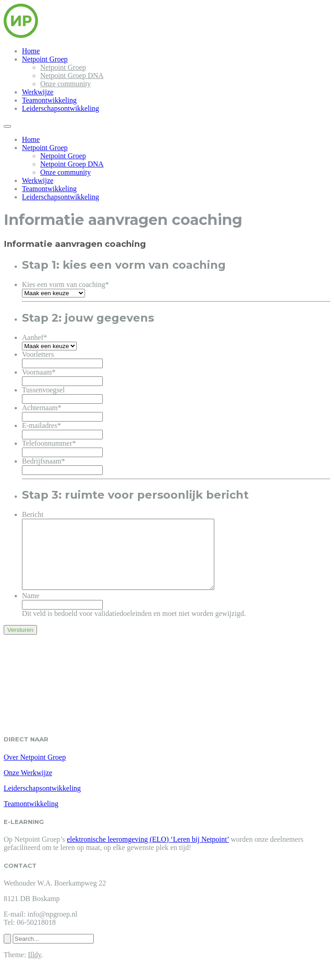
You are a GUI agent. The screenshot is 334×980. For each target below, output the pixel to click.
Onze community (66, 84)
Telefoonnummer (49, 443)
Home (31, 51)
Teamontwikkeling (49, 100)
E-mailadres (41, 425)
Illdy (34, 968)
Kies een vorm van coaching (65, 284)
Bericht (33, 514)
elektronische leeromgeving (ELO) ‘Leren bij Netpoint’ (148, 853)
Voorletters (38, 354)
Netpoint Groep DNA (72, 76)
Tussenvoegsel (43, 390)
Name (31, 609)
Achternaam (42, 408)
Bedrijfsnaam (43, 461)
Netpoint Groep (45, 59)
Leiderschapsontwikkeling (61, 108)
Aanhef (34, 337)
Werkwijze (38, 92)
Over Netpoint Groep (35, 771)
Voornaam (39, 372)
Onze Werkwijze (28, 786)
